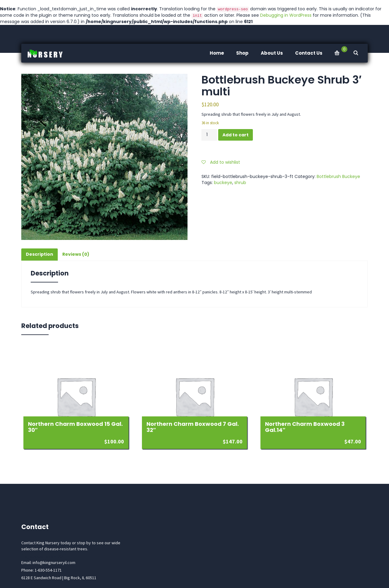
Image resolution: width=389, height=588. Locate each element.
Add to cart (236, 135)
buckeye (223, 183)
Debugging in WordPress (286, 15)
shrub (240, 183)
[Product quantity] (209, 135)
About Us (272, 53)
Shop (242, 53)
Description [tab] (40, 254)
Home (217, 53)
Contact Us (309, 53)
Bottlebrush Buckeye (338, 176)
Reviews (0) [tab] (76, 254)
